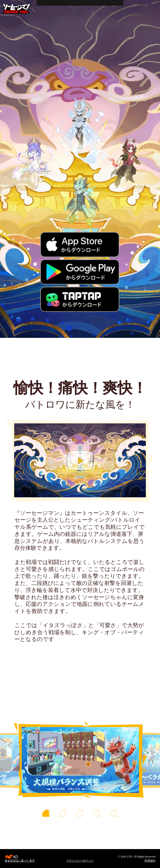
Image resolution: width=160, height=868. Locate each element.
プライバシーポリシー (80, 861)
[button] (46, 813)
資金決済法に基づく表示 (20, 861)
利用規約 (150, 861)
